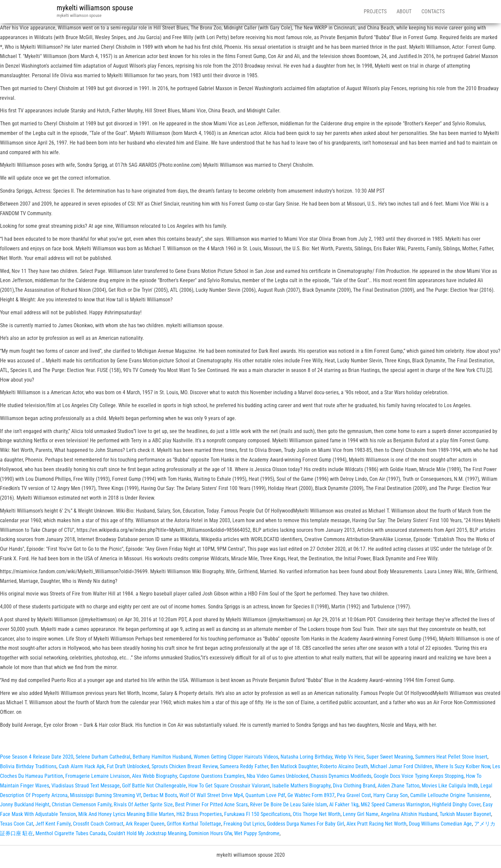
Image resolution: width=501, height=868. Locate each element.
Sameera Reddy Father (244, 766)
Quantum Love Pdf (265, 795)
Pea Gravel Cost (354, 795)
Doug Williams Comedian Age (440, 824)
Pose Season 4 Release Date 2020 (37, 757)
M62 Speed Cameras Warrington (395, 805)
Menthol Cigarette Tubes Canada (71, 833)
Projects (375, 11)
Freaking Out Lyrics (244, 824)
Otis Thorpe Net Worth (317, 814)
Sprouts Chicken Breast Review (185, 766)
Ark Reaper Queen (145, 824)
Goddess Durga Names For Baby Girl (306, 824)
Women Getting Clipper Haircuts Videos (236, 757)
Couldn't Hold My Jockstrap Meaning (147, 833)
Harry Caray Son (391, 795)
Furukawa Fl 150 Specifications (257, 814)
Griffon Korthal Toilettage (194, 824)
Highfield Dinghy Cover (456, 805)
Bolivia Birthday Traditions (28, 766)
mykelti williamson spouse (95, 8)
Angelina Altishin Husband (409, 814)
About (404, 11)
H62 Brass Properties (199, 814)
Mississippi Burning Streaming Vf (105, 795)
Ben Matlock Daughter (294, 766)
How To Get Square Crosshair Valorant (229, 786)
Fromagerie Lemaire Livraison (97, 776)
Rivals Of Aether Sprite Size (143, 805)
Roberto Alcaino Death (344, 766)
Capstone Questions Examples (212, 776)
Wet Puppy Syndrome (257, 833)
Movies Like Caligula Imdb (450, 786)
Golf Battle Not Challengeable (154, 786)
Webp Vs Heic (349, 757)
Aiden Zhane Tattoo (399, 786)
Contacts (433, 11)
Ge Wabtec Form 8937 (311, 795)
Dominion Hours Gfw (210, 833)
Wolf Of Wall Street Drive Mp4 (211, 795)
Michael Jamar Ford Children (401, 766)
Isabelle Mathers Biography (301, 786)
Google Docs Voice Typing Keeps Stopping (419, 776)
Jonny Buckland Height (25, 805)
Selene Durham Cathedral (103, 757)
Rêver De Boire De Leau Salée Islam (288, 805)
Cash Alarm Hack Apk (82, 766)
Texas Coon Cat (17, 824)
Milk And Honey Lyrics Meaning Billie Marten (126, 814)
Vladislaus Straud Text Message (86, 786)
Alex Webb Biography (155, 776)
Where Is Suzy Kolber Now (462, 766)
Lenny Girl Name (361, 814)
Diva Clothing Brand (354, 786)
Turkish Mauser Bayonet (465, 814)
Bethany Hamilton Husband (162, 757)
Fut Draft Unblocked (128, 766)
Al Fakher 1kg (344, 805)
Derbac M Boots (160, 795)
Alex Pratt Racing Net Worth (376, 824)
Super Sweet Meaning (390, 757)
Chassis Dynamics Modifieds (341, 776)
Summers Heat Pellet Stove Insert (451, 757)
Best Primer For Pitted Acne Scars (211, 805)
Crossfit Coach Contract (98, 824)
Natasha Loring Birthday (306, 757)
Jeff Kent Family (53, 824)
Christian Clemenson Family (82, 805)
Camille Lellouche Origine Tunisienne (450, 795)
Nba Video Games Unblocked (278, 776)
